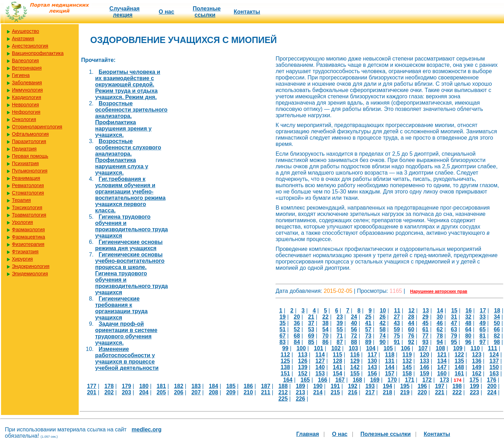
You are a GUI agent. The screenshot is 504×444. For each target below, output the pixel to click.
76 (411, 336)
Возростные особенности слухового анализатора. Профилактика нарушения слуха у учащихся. (128, 157)
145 (407, 367)
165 (305, 380)
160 (442, 373)
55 (340, 329)
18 (497, 311)
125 (285, 361)
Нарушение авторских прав (439, 291)
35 (283, 323)
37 (311, 323)
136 (477, 361)
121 (442, 355)
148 (459, 367)
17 (483, 311)
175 (474, 380)
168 (358, 380)
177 (92, 386)
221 (440, 392)
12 (411, 311)
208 (214, 392)
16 (469, 311)
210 (248, 392)
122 (459, 355)
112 (285, 355)
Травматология (29, 215)
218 (387, 392)
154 (338, 373)
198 (457, 386)
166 (323, 380)
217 (370, 392)
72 (354, 336)
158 (407, 373)
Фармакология (28, 230)
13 (426, 311)
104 (371, 348)
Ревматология (28, 185)
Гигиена (21, 75)
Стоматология (28, 193)
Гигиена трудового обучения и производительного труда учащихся (132, 226)
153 (320, 373)
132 (407, 361)
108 (441, 348)
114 (320, 355)
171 (410, 380)
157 (390, 373)
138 (285, 367)
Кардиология (27, 97)
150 (494, 367)
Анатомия (23, 38)
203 (126, 392)
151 (285, 373)
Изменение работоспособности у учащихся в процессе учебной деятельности (127, 358)
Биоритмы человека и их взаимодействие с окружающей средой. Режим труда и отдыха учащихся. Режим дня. (128, 84)
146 (424, 367)
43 (397, 323)
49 (483, 323)
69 (311, 336)
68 (297, 336)
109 (458, 348)
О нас (166, 12)
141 (338, 367)
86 (326, 342)
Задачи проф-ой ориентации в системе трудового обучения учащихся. (126, 333)
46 (440, 323)
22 (326, 317)
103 (353, 348)
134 (442, 361)
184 (214, 386)
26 (383, 317)
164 (288, 380)
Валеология (25, 61)
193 (370, 386)
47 (454, 323)
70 (326, 336)
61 (425, 329)
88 (354, 342)
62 (440, 329)
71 (340, 336)
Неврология (25, 105)
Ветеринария (27, 68)
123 (477, 355)
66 (497, 329)
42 (383, 323)
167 (340, 380)
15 (454, 311)
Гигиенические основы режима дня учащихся (129, 245)
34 (497, 317)
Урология (22, 222)
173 (444, 380)
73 (368, 336)
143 (372, 367)
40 (354, 323)
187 (266, 386)
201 (92, 392)
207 (196, 392)
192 (353, 386)
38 (326, 323)
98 (497, 342)
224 (492, 392)
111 (493, 348)
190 (318, 386)
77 (425, 336)
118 (390, 355)
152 (303, 373)
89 (368, 342)
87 (340, 342)
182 (179, 386)
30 (440, 317)
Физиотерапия (28, 244)
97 (483, 342)
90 (383, 342)
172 (427, 380)
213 (301, 392)
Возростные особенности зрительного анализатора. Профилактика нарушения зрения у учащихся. (131, 119)
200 (492, 386)
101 (318, 348)
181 (161, 386)
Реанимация (26, 178)
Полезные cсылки (207, 12)
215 (335, 392)
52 (297, 329)
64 (468, 329)
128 (338, 361)
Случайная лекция (125, 12)
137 (494, 361)
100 (301, 348)
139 (303, 367)
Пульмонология (30, 171)
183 (196, 386)
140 (320, 367)
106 (406, 348)
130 (372, 361)
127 (320, 361)
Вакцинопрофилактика (38, 53)
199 (474, 386)
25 (368, 317)
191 (335, 386)
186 (248, 386)
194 (387, 386)
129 (355, 361)
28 (411, 317)
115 (338, 355)
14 (440, 311)
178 (109, 386)
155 (355, 373)
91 (397, 342)
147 (442, 367)
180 (144, 386)
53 (311, 329)
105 (388, 348)
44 (411, 323)
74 (383, 336)
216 (353, 392)
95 (454, 342)
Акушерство (26, 31)
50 (497, 323)
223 (474, 392)
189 (301, 386)
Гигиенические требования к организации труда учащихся (121, 308)
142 (355, 367)
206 (179, 392)
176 (492, 380)
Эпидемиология (30, 274)
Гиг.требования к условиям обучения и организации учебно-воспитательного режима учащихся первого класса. (130, 195)
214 (318, 392)
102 (336, 348)
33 (483, 317)
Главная (308, 434)
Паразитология (29, 141)
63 (454, 329)
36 (297, 323)
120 (424, 355)
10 (383, 311)
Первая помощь (30, 156)
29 (425, 317)
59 (397, 329)
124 (494, 355)
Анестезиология (30, 46)
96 (468, 342)
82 (497, 336)
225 (283, 399)
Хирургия (22, 259)
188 (283, 386)
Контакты (247, 12)
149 (477, 367)
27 (397, 317)
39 (340, 323)
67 (283, 336)
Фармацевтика (29, 237)
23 (340, 317)
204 (144, 392)
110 (475, 348)
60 (411, 329)
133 (424, 361)
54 (326, 329)
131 (390, 361)
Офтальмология (30, 134)
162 (477, 373)
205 (161, 392)
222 (457, 392)
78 (440, 336)
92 (411, 342)
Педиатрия (24, 149)
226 (301, 399)
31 (454, 317)
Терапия (21, 200)
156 (372, 373)
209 (231, 392)
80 (468, 336)
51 (283, 329)
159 (424, 373)
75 (397, 336)
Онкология (24, 119)
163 (494, 373)
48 (468, 323)
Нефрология (26, 112)
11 (397, 311)
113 (303, 355)
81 (483, 336)
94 (440, 342)
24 (354, 317)
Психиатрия (25, 163)
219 (405, 392)
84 (297, 342)
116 (355, 355)
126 (303, 361)
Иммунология (27, 90)
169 (375, 380)
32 (468, 317)
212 (283, 392)
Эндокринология (31, 266)
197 (440, 386)
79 (454, 336)
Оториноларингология (37, 127)
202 (109, 392)
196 (422, 386)
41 (368, 323)
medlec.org (146, 429)
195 (405, 386)
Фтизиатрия (25, 252)
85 (311, 342)
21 (311, 317)
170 (392, 380)
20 (297, 317)
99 (285, 348)
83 (283, 342)
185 (231, 386)
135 (459, 361)
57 (368, 329)
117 (372, 355)
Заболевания (27, 83)
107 (423, 348)
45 (425, 323)
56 (354, 329)
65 (483, 329)
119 (407, 355)
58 (383, 329)
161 (459, 373)
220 (422, 392)
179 (126, 386)
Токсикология (27, 207)
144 (390, 367)
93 (425, 342)
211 (266, 392)
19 (283, 317)
